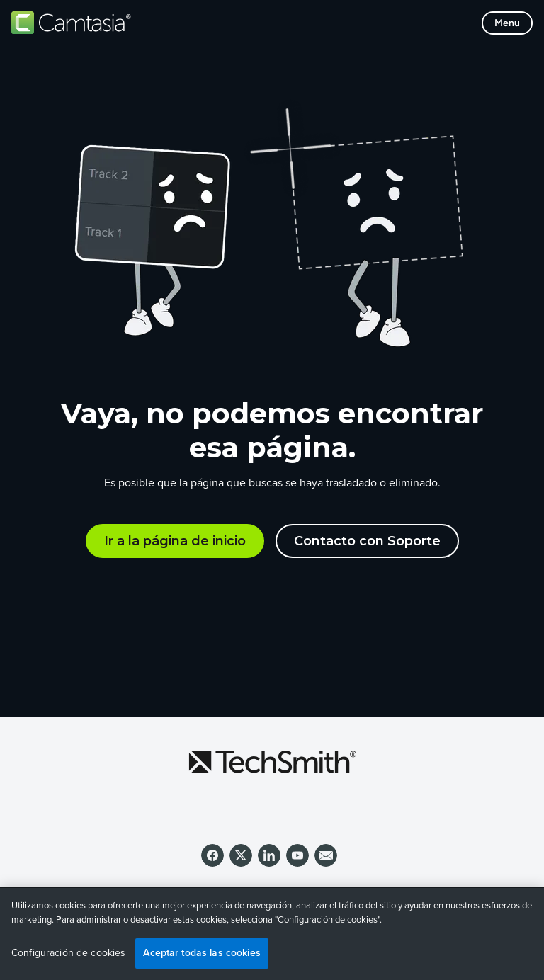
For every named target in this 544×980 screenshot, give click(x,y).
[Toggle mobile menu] (507, 23)
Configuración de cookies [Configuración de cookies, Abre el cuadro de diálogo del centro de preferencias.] (68, 953)
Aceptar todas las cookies (202, 953)
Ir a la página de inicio (175, 541)
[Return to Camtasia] (71, 23)
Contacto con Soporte (367, 541)
